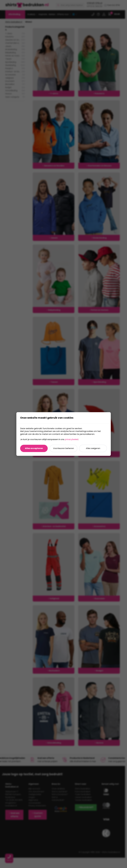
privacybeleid (72, 439)
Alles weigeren (93, 448)
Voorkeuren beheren (63, 448)
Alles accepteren (34, 448)
